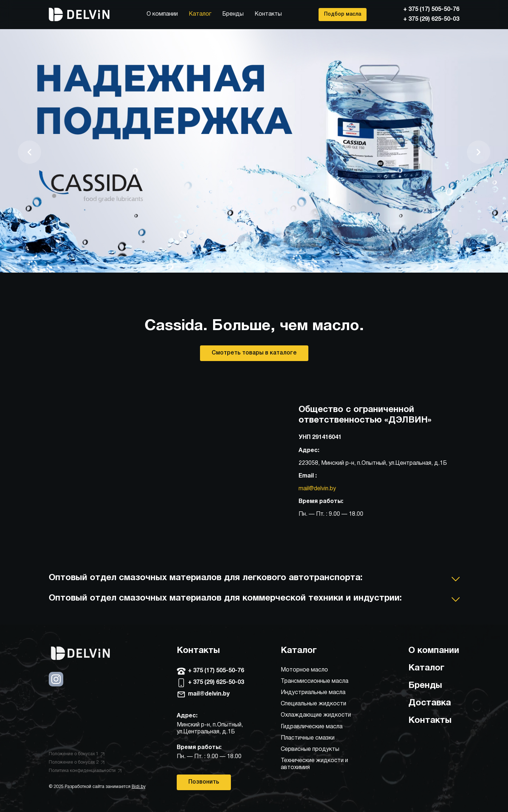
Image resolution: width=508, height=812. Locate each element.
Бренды (233, 14)
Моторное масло (304, 670)
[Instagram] (56, 685)
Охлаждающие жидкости (316, 715)
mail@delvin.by (317, 489)
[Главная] (79, 15)
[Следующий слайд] (479, 152)
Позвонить (204, 782)
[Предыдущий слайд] (29, 152)
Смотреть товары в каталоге (254, 353)
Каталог (200, 14)
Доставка (430, 703)
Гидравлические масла (312, 727)
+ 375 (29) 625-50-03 (431, 19)
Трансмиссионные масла (315, 681)
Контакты (268, 14)
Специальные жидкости (313, 704)
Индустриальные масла (313, 693)
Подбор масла (343, 14)
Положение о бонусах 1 (77, 754)
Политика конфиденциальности (85, 771)
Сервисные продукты (310, 749)
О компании (162, 14)
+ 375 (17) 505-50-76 (431, 9)
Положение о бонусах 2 (77, 762)
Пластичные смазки (308, 738)
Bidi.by (139, 787)
